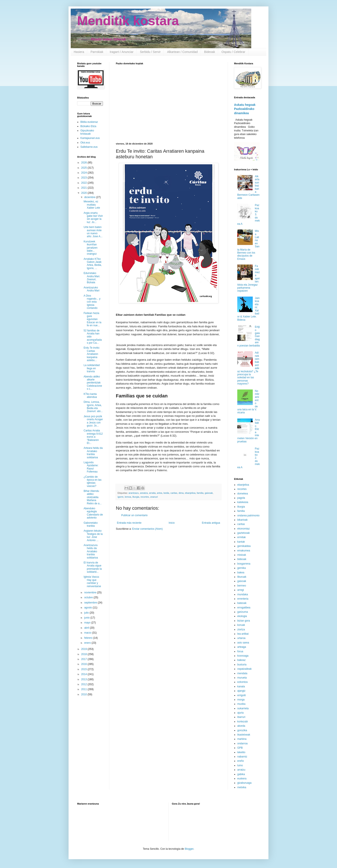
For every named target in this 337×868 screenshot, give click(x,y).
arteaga (242, 647)
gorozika (242, 730)
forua (240, 651)
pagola (241, 498)
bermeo (242, 586)
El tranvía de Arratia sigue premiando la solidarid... (93, 567)
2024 (84, 173)
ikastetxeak (244, 735)
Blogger (189, 849)
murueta (242, 678)
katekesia (243, 502)
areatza (144, 493)
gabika (241, 774)
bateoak (242, 603)
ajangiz (241, 691)
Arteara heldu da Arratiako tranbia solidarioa (93, 453)
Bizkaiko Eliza (88, 126)
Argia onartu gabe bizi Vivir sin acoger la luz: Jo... (93, 218)
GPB (240, 748)
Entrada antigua (211, 523)
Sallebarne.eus (89, 147)
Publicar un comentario (134, 515)
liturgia (136, 497)
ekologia (242, 616)
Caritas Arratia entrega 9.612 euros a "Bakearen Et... (93, 437)
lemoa (128, 497)
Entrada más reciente (129, 523)
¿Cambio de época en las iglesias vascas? (93, 481)
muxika (241, 704)
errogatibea (244, 608)
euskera (242, 779)
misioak (242, 555)
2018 (84, 654)
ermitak (241, 537)
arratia (152, 493)
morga (241, 700)
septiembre (91, 603)
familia (200, 493)
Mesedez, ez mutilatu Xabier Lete (92, 205)
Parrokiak (97, 52)
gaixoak (209, 493)
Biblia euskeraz (89, 122)
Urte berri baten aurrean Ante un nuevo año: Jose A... (93, 232)
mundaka (243, 594)
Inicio (172, 523)
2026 (84, 163)
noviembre (91, 593)
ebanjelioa (190, 493)
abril (87, 628)
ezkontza (242, 682)
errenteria (243, 599)
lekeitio (241, 752)
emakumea (244, 551)
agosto (88, 608)
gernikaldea (244, 546)
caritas (174, 493)
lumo (240, 765)
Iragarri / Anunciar (122, 52)
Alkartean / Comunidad (182, 52)
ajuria (240, 713)
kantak (241, 542)
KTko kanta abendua (90, 396)
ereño (241, 761)
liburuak (242, 577)
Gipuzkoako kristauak (87, 132)
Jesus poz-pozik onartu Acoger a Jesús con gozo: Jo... (93, 421)
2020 (84, 193)
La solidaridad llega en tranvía (92, 368)
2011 (84, 689)
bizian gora (244, 621)
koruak (241, 625)
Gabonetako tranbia (91, 524)
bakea (241, 573)
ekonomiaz (244, 529)
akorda (241, 726)
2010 (84, 694)
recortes (145, 497)
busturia (242, 665)
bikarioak (242, 520)
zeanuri (154, 497)
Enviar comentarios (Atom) (147, 529)
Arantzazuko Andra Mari (92, 289)
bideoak (242, 559)
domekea (243, 494)
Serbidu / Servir (150, 52)
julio (87, 613)
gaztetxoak (244, 533)
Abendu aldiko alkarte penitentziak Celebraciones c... (93, 383)
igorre (121, 497)
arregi (241, 590)
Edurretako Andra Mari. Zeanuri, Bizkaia (92, 278)
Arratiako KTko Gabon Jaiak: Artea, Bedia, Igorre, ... (93, 264)
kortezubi (243, 722)
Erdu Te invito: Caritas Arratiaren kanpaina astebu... (92, 354)
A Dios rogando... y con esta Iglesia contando (92, 302)
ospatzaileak (244, 669)
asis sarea (243, 643)
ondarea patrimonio (248, 516)
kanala (241, 686)
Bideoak (210, 52)
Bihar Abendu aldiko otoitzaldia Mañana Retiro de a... (93, 497)
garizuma (243, 612)
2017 (84, 659)
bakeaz (241, 660)
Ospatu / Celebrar (233, 52)
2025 (84, 168)
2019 (84, 649)
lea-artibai (243, 634)
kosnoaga (243, 656)
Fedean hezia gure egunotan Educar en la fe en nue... (92, 319)
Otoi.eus (85, 143)
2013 (84, 679)
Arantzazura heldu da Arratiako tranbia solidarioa (91, 551)
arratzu (241, 770)
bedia (166, 493)
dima (181, 493)
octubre (89, 597)
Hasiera (79, 52)
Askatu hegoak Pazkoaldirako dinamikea (245, 109)
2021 (84, 188)
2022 (84, 183)
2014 (84, 674)
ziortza (241, 629)
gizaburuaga (244, 783)
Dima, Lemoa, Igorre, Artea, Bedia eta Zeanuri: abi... (93, 407)
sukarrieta (243, 708)
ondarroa (242, 743)
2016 (84, 664)
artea (160, 493)
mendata (242, 673)
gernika (241, 568)
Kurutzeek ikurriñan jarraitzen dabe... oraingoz (90, 248)
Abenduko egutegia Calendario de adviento (93, 513)
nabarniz (242, 757)
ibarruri (241, 717)
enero (88, 643)
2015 (84, 669)
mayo (88, 623)
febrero (89, 638)
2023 (84, 178)
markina (242, 739)
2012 (84, 684)
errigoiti (241, 695)
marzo (88, 633)
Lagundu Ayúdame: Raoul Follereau (91, 467)
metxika (242, 787)
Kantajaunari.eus (90, 138)
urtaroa (241, 638)
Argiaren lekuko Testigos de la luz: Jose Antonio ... (93, 535)
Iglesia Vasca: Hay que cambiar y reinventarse (92, 581)
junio (87, 618)
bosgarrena (244, 564)
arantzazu (134, 493)
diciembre (90, 197)
